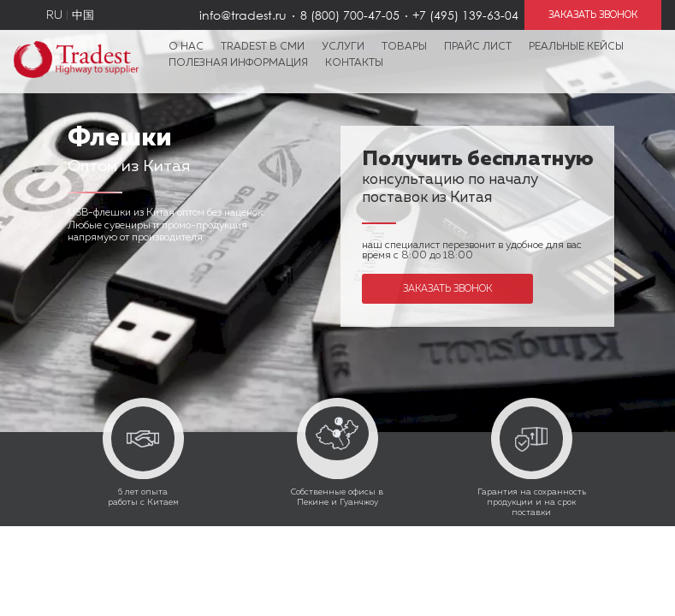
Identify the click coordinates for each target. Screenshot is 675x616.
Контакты (354, 63)
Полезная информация (238, 63)
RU (54, 16)
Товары (404, 47)
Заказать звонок (447, 289)
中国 (83, 16)
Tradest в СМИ (263, 47)
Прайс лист (478, 47)
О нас (186, 47)
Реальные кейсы (576, 47)
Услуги (343, 47)
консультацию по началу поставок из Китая (478, 180)
